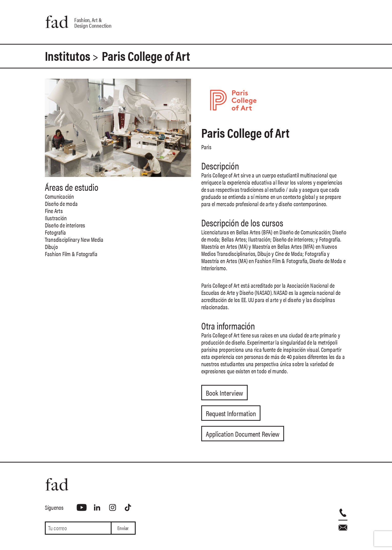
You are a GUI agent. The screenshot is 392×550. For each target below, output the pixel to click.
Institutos (68, 56)
